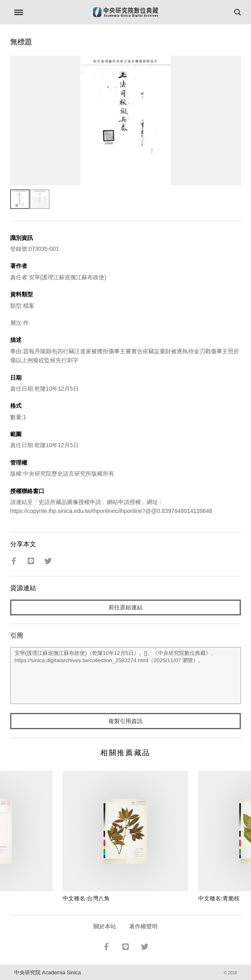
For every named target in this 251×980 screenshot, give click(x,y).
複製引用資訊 (125, 721)
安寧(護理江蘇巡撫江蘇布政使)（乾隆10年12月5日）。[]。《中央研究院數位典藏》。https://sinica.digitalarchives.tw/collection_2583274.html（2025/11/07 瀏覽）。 (126, 676)
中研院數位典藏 (125, 12)
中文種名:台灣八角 (86, 898)
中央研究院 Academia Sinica (48, 972)
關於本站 (105, 926)
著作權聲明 (143, 926)
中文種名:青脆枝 (219, 898)
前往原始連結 (125, 607)
